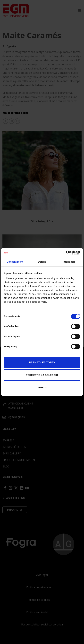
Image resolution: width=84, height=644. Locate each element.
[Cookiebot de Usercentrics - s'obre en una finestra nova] (66, 253)
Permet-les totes (42, 362)
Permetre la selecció (42, 375)
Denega (42, 387)
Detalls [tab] (42, 262)
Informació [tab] (69, 262)
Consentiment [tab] (15, 262)
